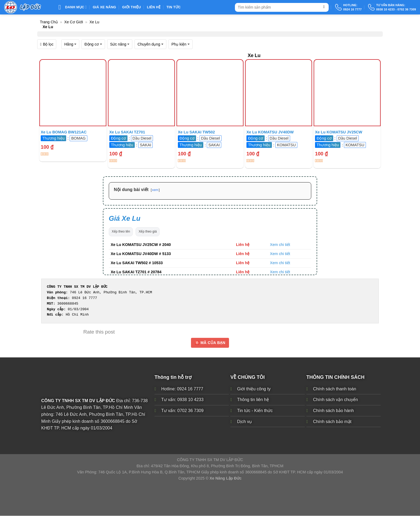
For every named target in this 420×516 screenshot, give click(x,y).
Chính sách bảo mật (332, 422)
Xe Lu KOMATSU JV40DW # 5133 (141, 254)
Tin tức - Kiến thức (255, 411)
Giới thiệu (132, 7)
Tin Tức (174, 7)
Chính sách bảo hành (333, 411)
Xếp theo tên (121, 231)
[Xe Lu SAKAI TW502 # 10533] (210, 93)
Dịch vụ (244, 422)
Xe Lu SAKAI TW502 (196, 132)
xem (155, 190)
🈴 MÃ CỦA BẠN (210, 343)
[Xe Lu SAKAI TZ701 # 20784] (141, 93)
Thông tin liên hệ (253, 400)
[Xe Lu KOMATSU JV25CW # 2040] (347, 93)
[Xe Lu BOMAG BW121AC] (73, 93)
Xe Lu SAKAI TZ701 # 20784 (136, 272)
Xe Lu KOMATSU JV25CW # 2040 (141, 245)
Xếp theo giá (148, 231)
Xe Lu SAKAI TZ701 (127, 132)
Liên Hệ (154, 7)
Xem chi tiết (280, 245)
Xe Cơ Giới (74, 22)
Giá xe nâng (104, 7)
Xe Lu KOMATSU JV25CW (339, 132)
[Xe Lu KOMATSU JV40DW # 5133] (279, 93)
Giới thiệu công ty (254, 389)
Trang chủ (49, 22)
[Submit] (324, 7)
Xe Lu (94, 22)
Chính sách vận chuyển (335, 400)
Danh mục (73, 7)
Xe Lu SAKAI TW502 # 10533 (137, 263)
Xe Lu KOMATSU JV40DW (270, 132)
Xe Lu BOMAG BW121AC (64, 132)
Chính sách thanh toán (335, 389)
